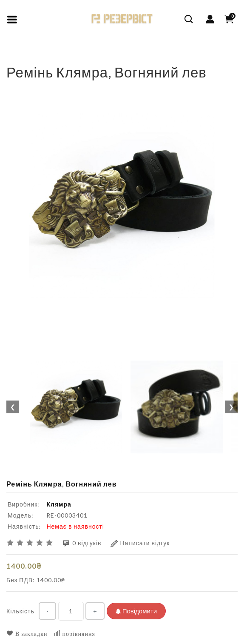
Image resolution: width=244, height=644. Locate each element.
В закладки (27, 634)
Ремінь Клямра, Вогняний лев (73, 57)
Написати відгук (140, 543)
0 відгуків (82, 543)
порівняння (74, 634)
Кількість (20, 611)
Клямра (59, 504)
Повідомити (136, 611)
